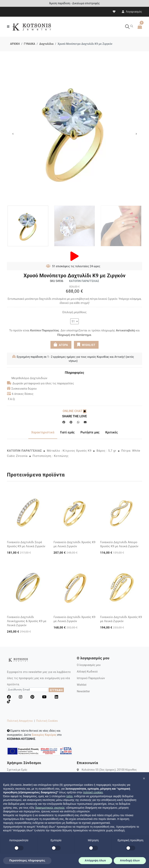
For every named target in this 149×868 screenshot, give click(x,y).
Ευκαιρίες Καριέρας (44, 735)
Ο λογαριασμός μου (89, 665)
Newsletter (83, 691)
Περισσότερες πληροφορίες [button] (27, 860)
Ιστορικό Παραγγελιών (91, 678)
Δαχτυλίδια (46, 44)
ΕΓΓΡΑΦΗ (56, 690)
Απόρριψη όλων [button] (95, 860)
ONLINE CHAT (74, 411)
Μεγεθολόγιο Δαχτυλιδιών (27, 378)
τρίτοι (69, 796)
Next (136, 134)
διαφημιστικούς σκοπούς (50, 808)
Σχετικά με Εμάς (17, 770)
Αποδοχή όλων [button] (130, 860)
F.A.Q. (12, 399)
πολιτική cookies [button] (93, 792)
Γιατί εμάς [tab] (67, 432)
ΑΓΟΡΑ (61, 345)
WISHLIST (86, 345)
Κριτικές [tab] (112, 432)
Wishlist (82, 685)
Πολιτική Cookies (47, 721)
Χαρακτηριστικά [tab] (43, 432)
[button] (144, 778)
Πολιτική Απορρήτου (20, 721)
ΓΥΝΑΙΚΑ (29, 44)
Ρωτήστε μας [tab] (90, 432)
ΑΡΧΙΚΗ (15, 44)
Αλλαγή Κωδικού (87, 672)
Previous (13, 134)
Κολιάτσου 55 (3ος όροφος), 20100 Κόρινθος (109, 770)
